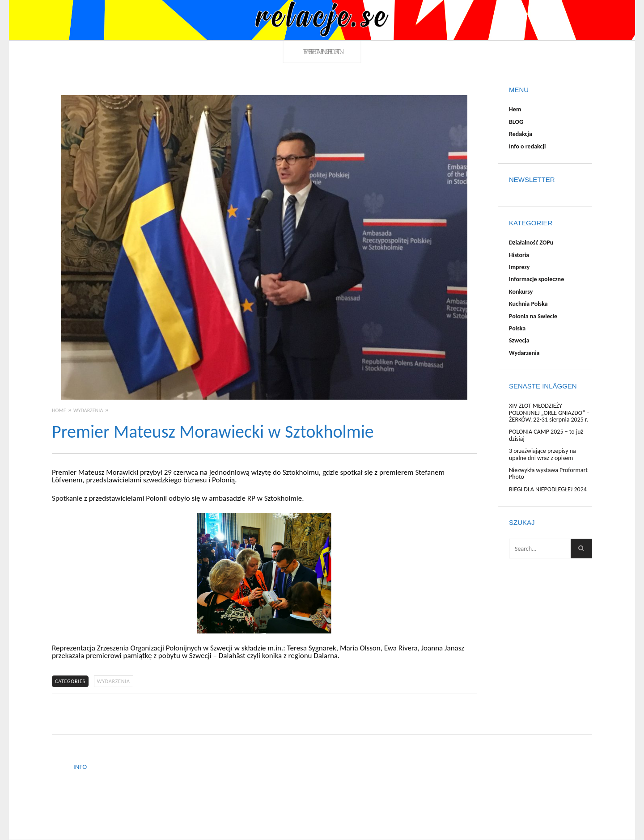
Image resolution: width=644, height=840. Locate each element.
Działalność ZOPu (531, 243)
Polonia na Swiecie (533, 316)
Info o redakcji (527, 146)
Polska (517, 328)
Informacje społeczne (536, 279)
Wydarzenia (114, 681)
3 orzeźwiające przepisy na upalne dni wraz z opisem (542, 454)
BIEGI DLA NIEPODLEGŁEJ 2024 (548, 489)
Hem (515, 109)
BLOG (516, 122)
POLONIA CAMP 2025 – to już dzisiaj (546, 435)
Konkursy (521, 292)
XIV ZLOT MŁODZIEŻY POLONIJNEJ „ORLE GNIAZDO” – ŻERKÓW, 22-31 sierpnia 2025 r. (549, 413)
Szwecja (519, 340)
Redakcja (521, 134)
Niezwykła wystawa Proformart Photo (548, 473)
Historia (519, 255)
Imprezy (519, 267)
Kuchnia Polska (528, 304)
